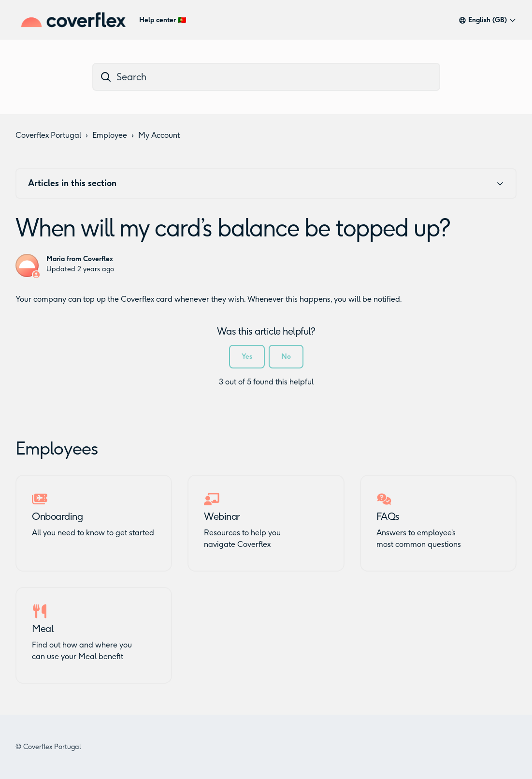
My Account (159, 135)
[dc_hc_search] (266, 77)
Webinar (222, 516)
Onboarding (57, 516)
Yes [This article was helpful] (247, 357)
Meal (43, 629)
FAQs (388, 516)
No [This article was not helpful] (286, 357)
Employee (110, 135)
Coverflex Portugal (48, 135)
